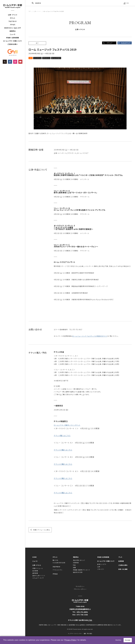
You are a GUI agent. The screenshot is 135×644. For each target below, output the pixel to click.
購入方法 (55, 560)
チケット (13, 18)
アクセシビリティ (58, 570)
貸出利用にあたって (79, 560)
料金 (74, 565)
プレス (120, 557)
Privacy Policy (71, 640)
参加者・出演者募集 (13, 38)
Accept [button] (128, 640)
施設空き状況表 (78, 572)
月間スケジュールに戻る (41, 530)
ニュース (13, 34)
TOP (30, 11)
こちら (90, 620)
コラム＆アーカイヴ (38, 578)
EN (128, 3)
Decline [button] (118, 640)
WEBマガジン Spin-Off (13, 28)
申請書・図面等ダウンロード (81, 570)
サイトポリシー (80, 586)
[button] (87, 640)
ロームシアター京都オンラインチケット (67, 425)
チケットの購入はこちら (63, 450)
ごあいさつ (101, 569)
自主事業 (35, 571)
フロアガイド (13, 21)
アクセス (13, 25)
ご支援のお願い (13, 44)
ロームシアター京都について (13, 41)
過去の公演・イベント (39, 576)
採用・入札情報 (123, 569)
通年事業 (35, 573)
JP (124, 3)
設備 (74, 567)
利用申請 (76, 563)
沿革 (99, 567)
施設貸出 (13, 31)
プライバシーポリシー (80, 589)
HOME (35, 557)
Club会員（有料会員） (59, 563)
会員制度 (121, 561)
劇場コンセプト (102, 564)
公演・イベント (13, 15)
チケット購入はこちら (62, 436)
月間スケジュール (38, 568)
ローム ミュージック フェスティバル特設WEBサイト (90, 336)
